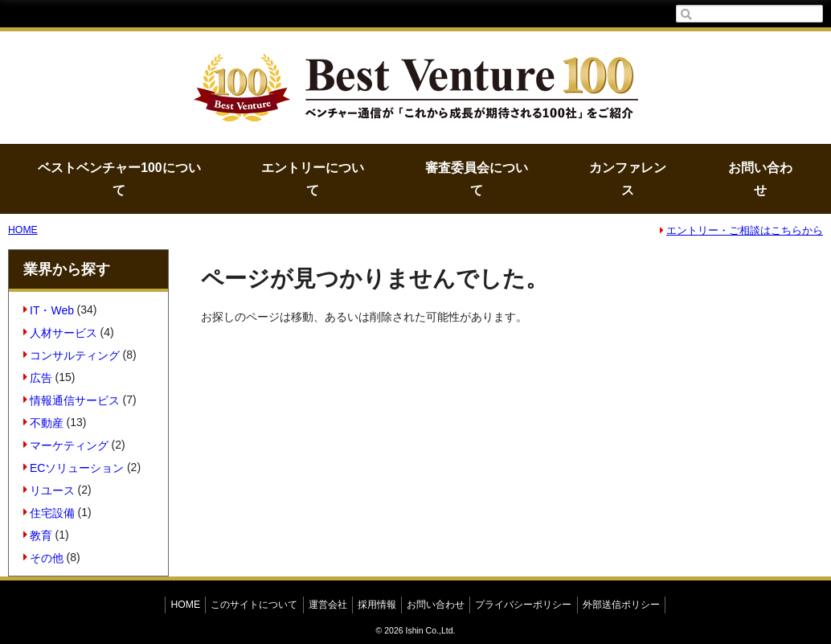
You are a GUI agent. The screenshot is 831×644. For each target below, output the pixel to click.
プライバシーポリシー (523, 605)
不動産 (44, 422)
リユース (49, 490)
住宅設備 (49, 512)
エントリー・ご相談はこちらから (741, 231)
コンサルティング (72, 355)
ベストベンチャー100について (119, 179)
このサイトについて (254, 605)
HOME (23, 230)
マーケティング (66, 445)
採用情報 (377, 605)
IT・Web (49, 310)
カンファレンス (628, 179)
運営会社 (328, 605)
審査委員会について (477, 179)
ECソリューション (74, 467)
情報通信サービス (72, 400)
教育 (38, 535)
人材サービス (61, 332)
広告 (38, 377)
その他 (44, 557)
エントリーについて (313, 179)
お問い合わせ (760, 179)
